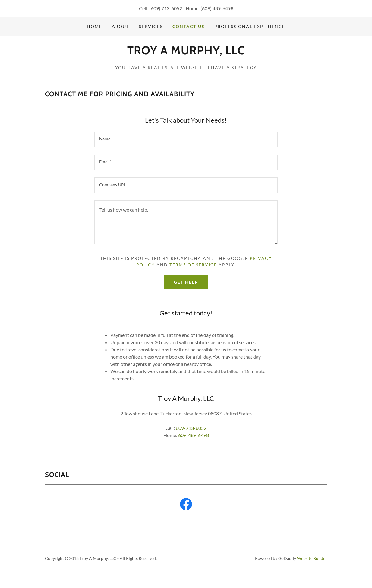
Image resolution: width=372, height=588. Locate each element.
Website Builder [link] (312, 558)
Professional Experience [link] (250, 26)
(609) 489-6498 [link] (217, 8)
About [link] (121, 26)
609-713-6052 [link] (191, 428)
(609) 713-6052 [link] (166, 8)
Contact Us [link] (188, 26)
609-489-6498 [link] (194, 435)
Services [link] (151, 26)
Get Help (186, 282)
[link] (186, 52)
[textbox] (186, 139)
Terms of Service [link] (193, 265)
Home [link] (95, 26)
